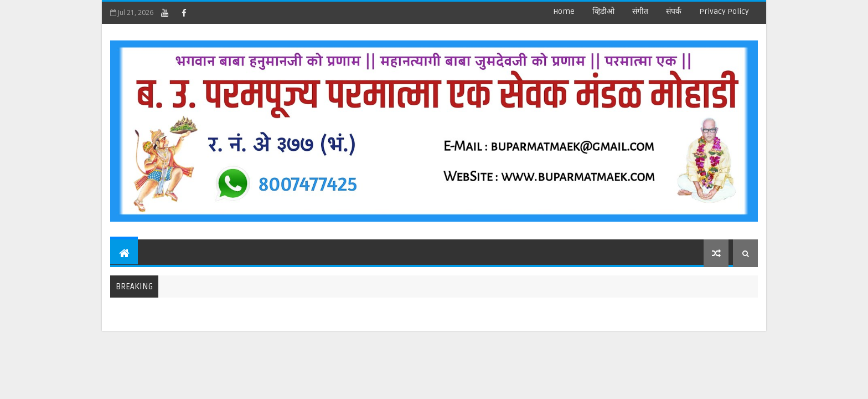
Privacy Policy (724, 11)
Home (564, 11)
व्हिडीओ (603, 11)
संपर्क (674, 11)
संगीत (640, 11)
